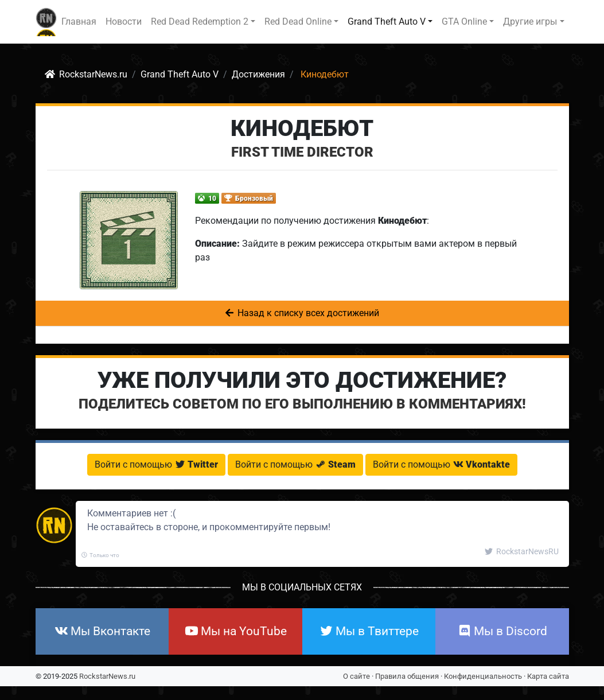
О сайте (356, 676)
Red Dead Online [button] (298, 22)
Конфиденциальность (483, 676)
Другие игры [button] (530, 22)
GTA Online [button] (464, 22)
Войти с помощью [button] (156, 464)
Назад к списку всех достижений (302, 313)
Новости (124, 22)
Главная (79, 22)
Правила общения (407, 676)
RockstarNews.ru (107, 676)
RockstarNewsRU (522, 551)
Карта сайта (548, 676)
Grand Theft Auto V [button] (387, 22)
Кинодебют (302, 128)
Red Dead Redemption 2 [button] (200, 22)
